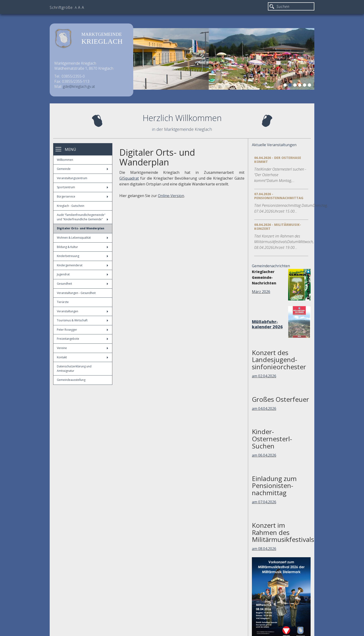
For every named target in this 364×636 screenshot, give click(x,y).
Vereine (83, 348)
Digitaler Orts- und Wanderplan (81, 228)
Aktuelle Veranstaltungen (274, 145)
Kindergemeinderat (83, 265)
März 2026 (261, 292)
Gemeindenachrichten (271, 266)
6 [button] (310, 86)
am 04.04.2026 (264, 409)
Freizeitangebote (83, 339)
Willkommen (65, 160)
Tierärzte (63, 302)
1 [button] (286, 86)
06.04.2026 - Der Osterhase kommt (278, 160)
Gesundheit (83, 284)
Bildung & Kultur (83, 247)
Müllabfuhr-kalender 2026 (267, 324)
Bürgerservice (83, 196)
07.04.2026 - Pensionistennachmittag (279, 196)
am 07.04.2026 (264, 502)
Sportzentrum (83, 187)
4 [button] (300, 86)
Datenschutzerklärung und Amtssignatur (74, 369)
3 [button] (296, 86)
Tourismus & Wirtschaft (83, 320)
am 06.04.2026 (264, 455)
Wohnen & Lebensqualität (83, 238)
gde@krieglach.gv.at (79, 86)
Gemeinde (83, 169)
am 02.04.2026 (264, 376)
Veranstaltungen (83, 311)
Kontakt (83, 357)
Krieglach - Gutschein (71, 206)
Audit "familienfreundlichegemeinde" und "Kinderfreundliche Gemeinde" (83, 217)
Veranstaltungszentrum (72, 178)
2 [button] (291, 86)
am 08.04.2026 (264, 549)
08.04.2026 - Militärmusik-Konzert (278, 227)
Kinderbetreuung (83, 256)
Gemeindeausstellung (71, 380)
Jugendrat (83, 274)
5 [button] (305, 86)
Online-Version (171, 196)
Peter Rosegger (83, 330)
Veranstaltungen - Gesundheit (76, 293)
